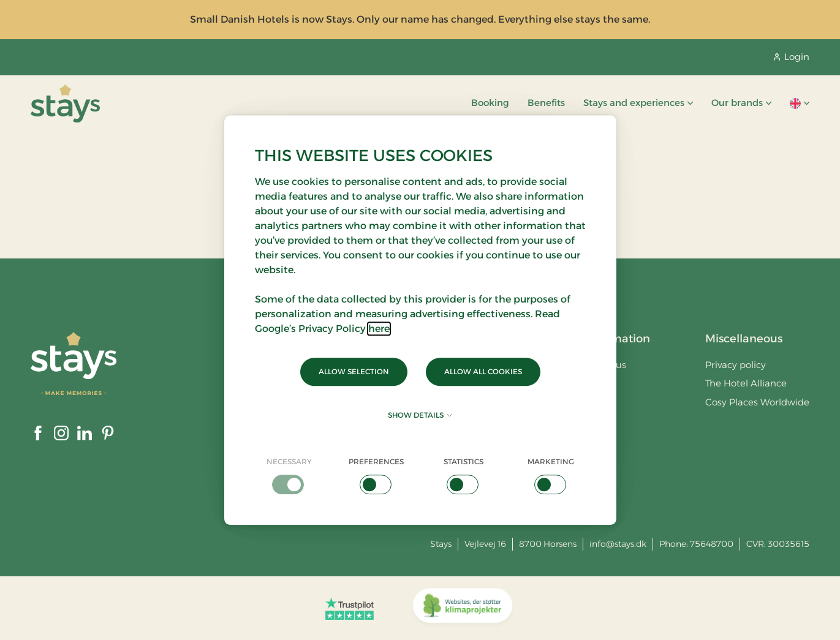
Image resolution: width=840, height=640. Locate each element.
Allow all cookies (483, 371)
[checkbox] (289, 475)
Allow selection (354, 371)
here (379, 329)
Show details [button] (420, 415)
